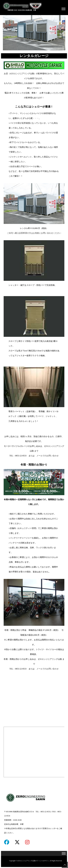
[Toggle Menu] (63, 9)
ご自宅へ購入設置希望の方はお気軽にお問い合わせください (34, 233)
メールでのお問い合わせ (48, 456)
